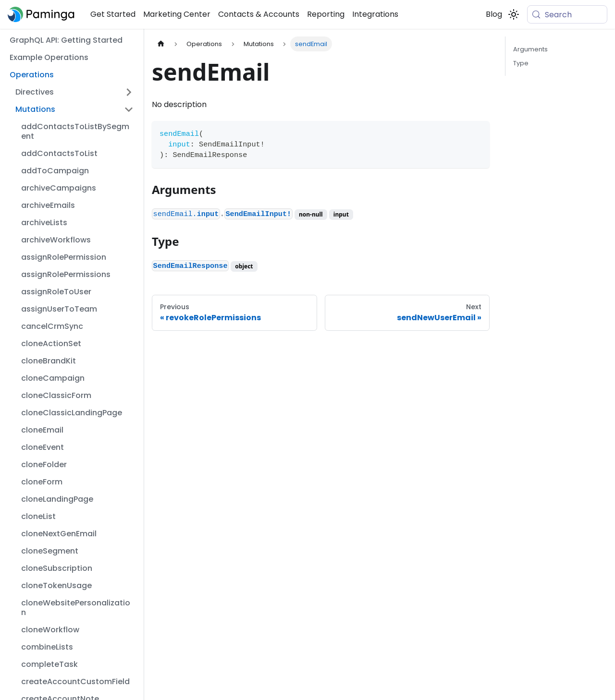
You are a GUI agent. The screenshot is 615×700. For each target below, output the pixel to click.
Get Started (113, 14)
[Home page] (161, 44)
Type (521, 63)
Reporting (326, 14)
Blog (494, 14)
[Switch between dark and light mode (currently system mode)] (514, 14)
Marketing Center (177, 14)
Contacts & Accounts (259, 14)
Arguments (530, 49)
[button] (74, 92)
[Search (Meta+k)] (567, 14)
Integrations (375, 14)
